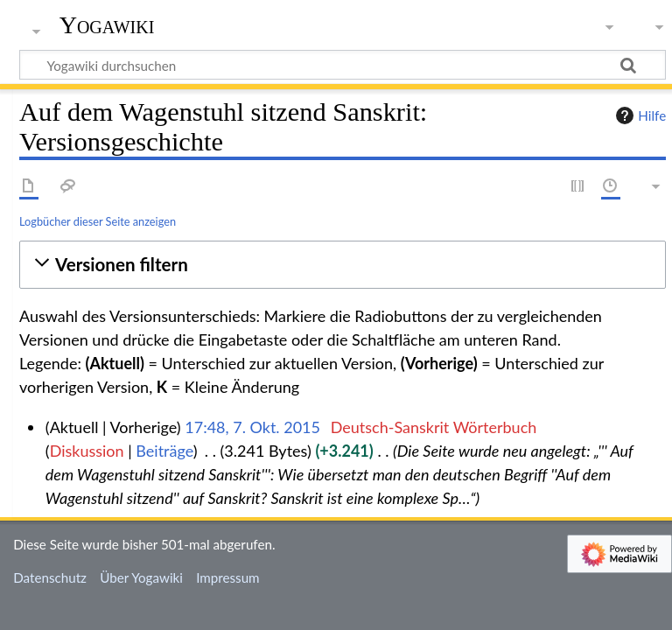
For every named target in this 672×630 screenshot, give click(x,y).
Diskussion (87, 451)
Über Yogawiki (141, 577)
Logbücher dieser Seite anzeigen (98, 221)
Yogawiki (107, 25)
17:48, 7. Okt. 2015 (252, 427)
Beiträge (164, 451)
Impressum (228, 577)
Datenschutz (50, 577)
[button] (343, 265)
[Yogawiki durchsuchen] (343, 65)
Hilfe (639, 115)
